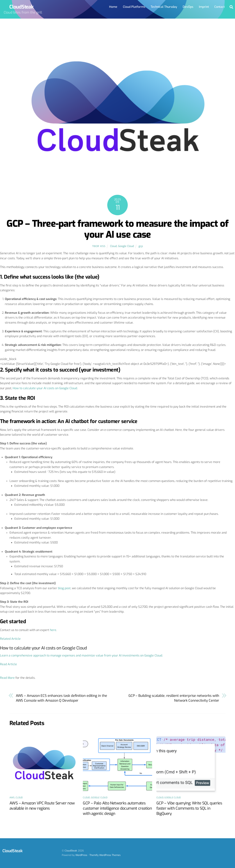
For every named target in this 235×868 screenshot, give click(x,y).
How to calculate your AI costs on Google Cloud (45, 388)
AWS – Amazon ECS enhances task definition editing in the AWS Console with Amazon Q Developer (61, 698)
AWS (12, 798)
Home (113, 7)
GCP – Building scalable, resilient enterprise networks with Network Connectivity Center (174, 698)
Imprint (204, 7)
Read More (7, 678)
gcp (141, 246)
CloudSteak (71, 851)
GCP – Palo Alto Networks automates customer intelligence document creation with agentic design (117, 808)
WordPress (81, 855)
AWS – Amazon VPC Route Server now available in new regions (42, 806)
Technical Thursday (164, 7)
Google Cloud (126, 246)
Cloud (113, 246)
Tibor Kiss (99, 246)
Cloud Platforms (134, 7)
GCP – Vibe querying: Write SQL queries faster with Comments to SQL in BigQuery (189, 808)
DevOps (188, 7)
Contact (220, 7)
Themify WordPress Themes (105, 855)
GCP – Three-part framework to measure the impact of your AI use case (117, 229)
